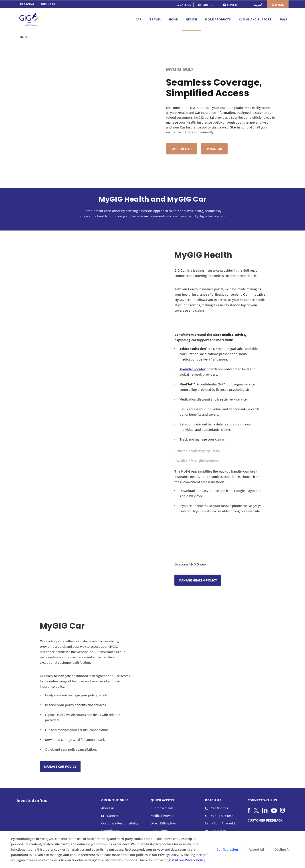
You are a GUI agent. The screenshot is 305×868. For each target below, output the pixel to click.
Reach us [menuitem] (213, 777)
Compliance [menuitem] (110, 807)
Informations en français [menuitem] (120, 822)
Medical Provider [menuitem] (163, 792)
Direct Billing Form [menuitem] (164, 800)
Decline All (283, 849)
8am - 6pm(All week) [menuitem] (220, 800)
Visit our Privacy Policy (189, 860)
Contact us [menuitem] (216, 807)
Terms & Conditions (150, 821)
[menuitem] (27, 4)
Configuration (227, 849)
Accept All (256, 849)
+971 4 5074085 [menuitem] (219, 792)
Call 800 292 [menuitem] (217, 785)
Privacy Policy (176, 821)
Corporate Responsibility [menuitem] (120, 800)
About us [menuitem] (108, 785)
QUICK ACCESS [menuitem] (162, 777)
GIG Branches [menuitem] (218, 815)
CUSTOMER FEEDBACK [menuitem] (265, 797)
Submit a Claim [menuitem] (162, 785)
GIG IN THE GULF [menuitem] (115, 777)
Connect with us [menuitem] (262, 777)
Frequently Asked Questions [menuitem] (172, 815)
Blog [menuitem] (105, 815)
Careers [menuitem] (110, 792)
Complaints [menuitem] (159, 807)
